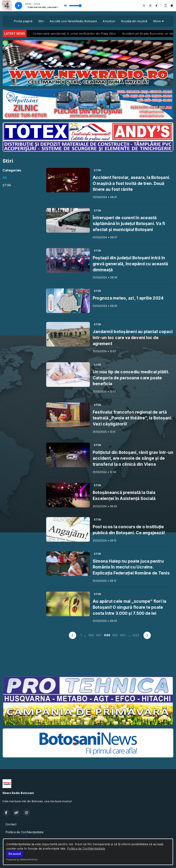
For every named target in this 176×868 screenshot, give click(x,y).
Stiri (41, 21)
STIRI (7, 185)
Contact (11, 824)
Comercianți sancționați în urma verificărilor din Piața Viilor (87, 34)
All (5, 177)
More (158, 21)
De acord (15, 854)
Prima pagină (23, 21)
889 (115, 635)
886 (91, 635)
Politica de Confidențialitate (86, 849)
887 (99, 635)
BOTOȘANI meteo (88, 660)
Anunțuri (109, 21)
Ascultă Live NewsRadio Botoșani (73, 21)
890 (123, 635)
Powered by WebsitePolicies (22, 859)
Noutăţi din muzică (134, 21)
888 (107, 635)
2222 (136, 635)
